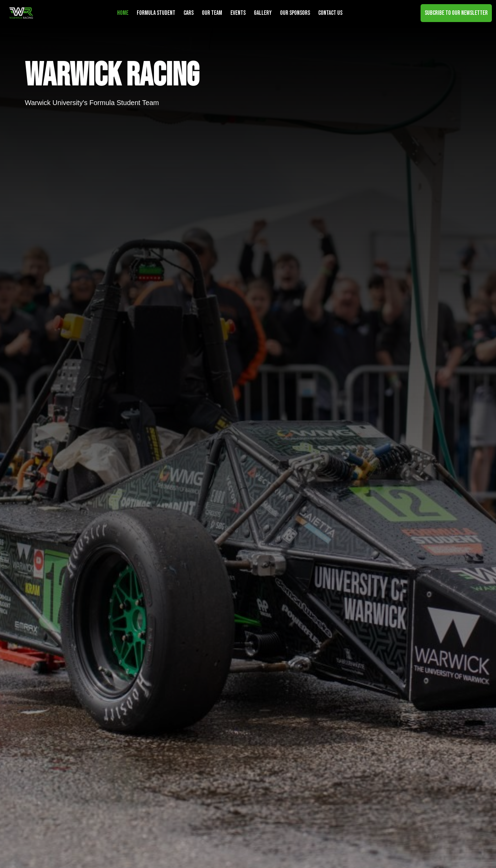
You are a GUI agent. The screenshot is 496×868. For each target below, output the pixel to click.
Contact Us (330, 13)
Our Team (212, 13)
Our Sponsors (295, 13)
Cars (189, 13)
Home (123, 13)
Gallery (263, 13)
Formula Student (156, 13)
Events (238, 13)
